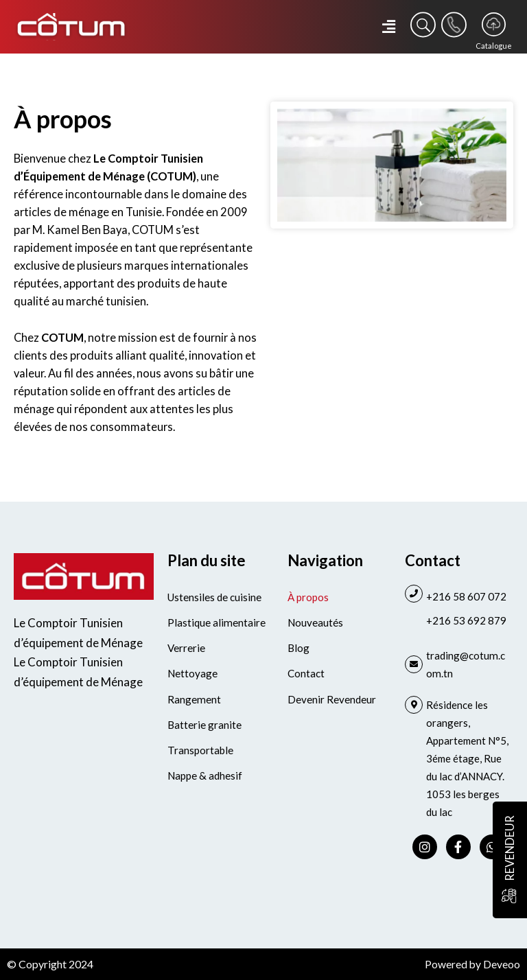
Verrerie (186, 648)
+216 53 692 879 (466, 620)
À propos (308, 597)
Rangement (194, 699)
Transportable (200, 749)
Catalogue (494, 46)
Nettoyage (192, 673)
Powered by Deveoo (472, 964)
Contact (306, 673)
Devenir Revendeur (332, 699)
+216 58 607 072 (466, 596)
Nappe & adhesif (204, 775)
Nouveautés (315, 622)
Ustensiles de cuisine (214, 597)
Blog (298, 648)
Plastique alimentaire (216, 622)
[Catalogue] (494, 24)
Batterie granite (204, 724)
